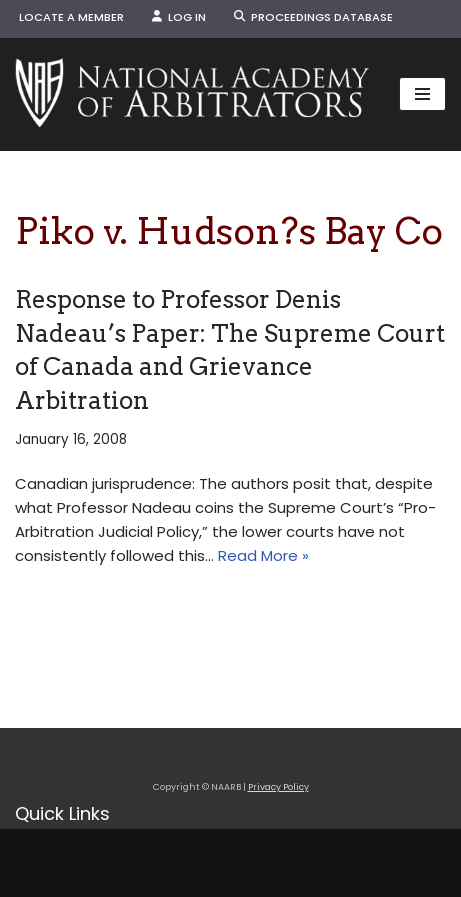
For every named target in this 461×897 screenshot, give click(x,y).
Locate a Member (71, 17)
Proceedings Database (313, 17)
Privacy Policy (278, 787)
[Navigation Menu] (422, 94)
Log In (179, 17)
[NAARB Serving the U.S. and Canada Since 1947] (192, 94)
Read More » (263, 555)
